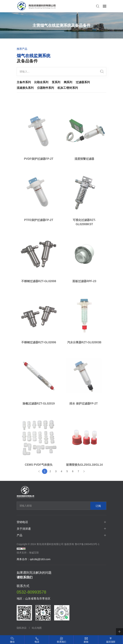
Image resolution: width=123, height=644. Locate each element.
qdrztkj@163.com (40, 559)
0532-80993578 (31, 592)
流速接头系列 (25, 88)
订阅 (98, 506)
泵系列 (56, 82)
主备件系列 (24, 82)
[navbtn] (105, 6)
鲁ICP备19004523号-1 (87, 544)
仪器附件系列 (46, 88)
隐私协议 (22, 628)
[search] (102, 72)
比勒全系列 (41, 82)
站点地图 (37, 628)
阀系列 (68, 82)
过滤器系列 (83, 82)
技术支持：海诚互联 (28, 553)
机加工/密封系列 (68, 88)
